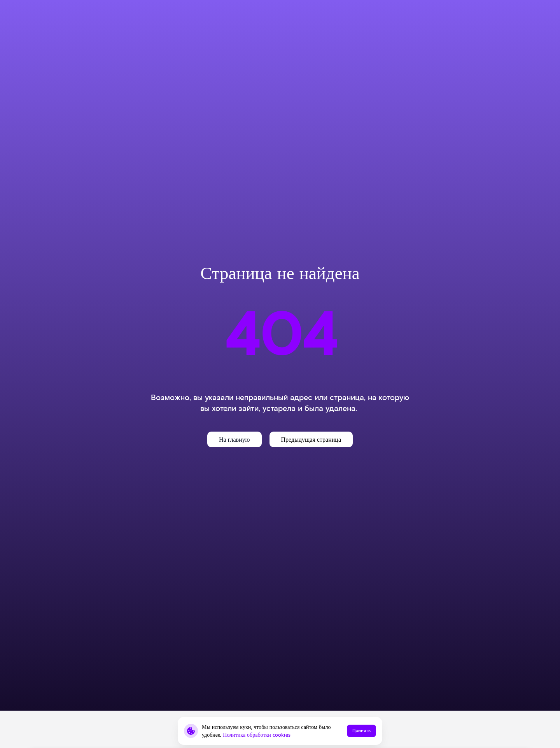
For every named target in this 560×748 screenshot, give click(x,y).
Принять (361, 731)
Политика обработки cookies (257, 735)
